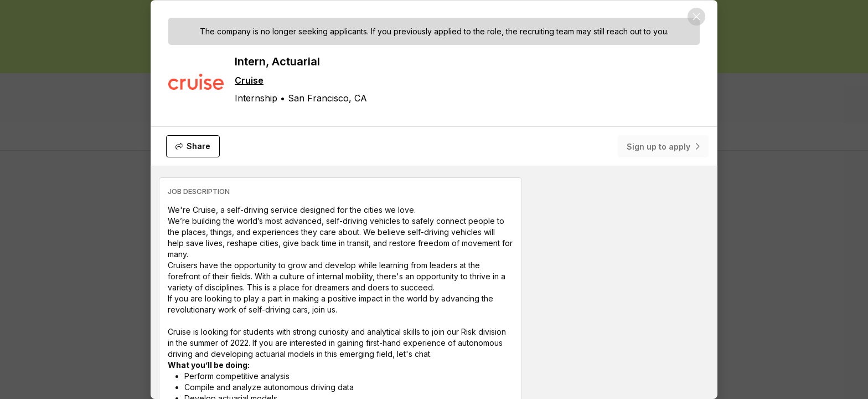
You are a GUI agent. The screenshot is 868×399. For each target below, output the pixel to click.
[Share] (193, 146)
